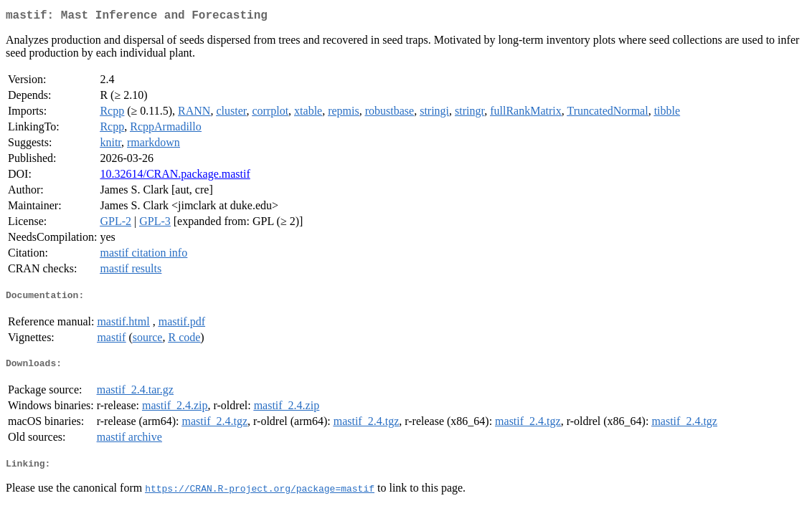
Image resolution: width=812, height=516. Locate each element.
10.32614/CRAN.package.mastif (175, 177)
